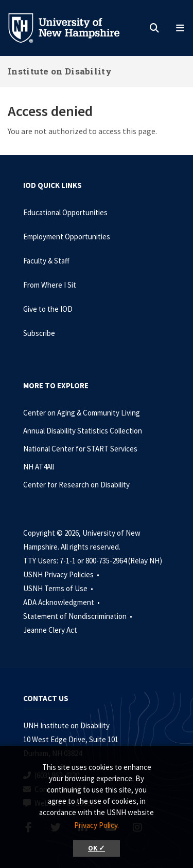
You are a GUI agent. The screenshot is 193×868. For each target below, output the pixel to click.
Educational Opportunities (65, 212)
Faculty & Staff (46, 261)
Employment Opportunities (67, 237)
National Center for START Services (80, 449)
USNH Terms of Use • (59, 588)
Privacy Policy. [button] (97, 825)
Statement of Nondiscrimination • (78, 616)
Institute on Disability (60, 71)
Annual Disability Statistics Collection (83, 431)
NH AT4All (39, 467)
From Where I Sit (50, 285)
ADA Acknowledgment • (62, 602)
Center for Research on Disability (76, 485)
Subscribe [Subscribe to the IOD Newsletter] (39, 333)
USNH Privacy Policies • (62, 574)
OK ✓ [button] (97, 848)
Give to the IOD (48, 309)
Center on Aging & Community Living (82, 413)
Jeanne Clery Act (50, 630)
